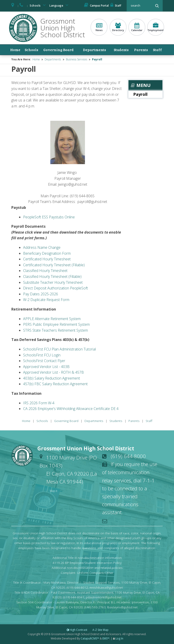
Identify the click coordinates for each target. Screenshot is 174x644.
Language (60, 5)
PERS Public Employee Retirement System (56, 324)
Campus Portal (96, 6)
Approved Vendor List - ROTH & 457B (53, 372)
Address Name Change (42, 247)
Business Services (77, 59)
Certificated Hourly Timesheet (47, 259)
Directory (118, 27)
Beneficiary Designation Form (47, 253)
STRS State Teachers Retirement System (56, 330)
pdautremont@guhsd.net (104, 597)
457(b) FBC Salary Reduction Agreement (55, 384)
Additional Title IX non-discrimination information (87, 558)
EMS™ (106, 638)
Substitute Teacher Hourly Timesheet (53, 282)
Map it (54, 491)
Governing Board (58, 50)
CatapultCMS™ (90, 638)
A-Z (100, 630)
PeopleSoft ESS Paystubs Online (49, 217)
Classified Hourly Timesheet (45, 271)
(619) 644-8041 (74, 597)
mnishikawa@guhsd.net (106, 587)
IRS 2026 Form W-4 (39, 403)
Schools (39, 5)
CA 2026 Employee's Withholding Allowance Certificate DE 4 (71, 409)
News (99, 27)
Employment (156, 27)
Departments (94, 50)
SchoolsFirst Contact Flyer (44, 361)
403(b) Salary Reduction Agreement (52, 378)
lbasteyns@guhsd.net (122, 607)
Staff (116, 6)
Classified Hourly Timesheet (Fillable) (52, 276)
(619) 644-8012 (77, 587)
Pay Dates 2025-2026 (41, 294)
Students (121, 50)
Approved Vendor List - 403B (46, 367)
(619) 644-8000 (128, 456)
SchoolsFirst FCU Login (42, 355)
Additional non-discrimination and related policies (87, 568)
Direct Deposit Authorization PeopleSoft (56, 288)
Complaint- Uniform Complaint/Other (87, 573)
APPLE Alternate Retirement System (52, 318)
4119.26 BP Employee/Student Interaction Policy (87, 563)
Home (15, 50)
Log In (119, 638)
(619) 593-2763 (95, 607)
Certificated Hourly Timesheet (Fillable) (54, 265)
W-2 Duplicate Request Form (46, 300)
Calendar (137, 27)
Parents (141, 50)
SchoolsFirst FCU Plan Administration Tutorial (59, 349)
